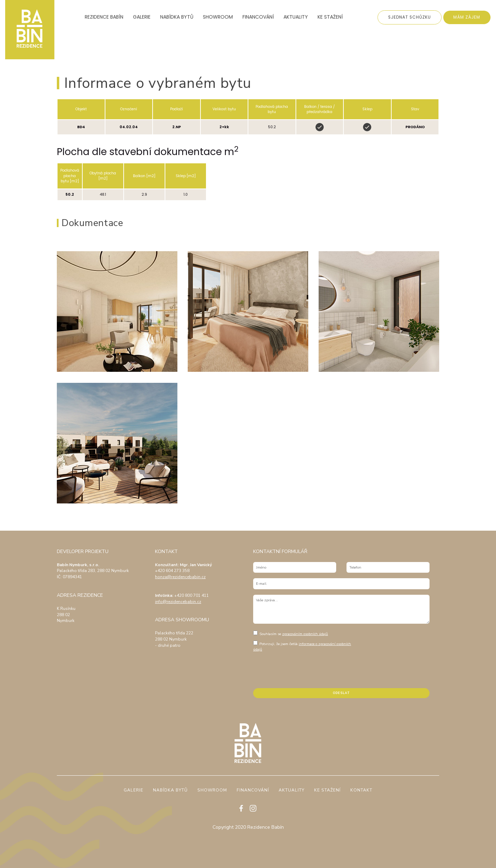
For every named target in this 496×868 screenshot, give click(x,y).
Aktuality (296, 17)
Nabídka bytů (177, 17)
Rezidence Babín (104, 17)
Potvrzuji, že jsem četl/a (302, 646)
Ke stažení (330, 17)
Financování (258, 17)
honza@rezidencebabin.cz (180, 577)
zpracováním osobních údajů (305, 634)
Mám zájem (467, 17)
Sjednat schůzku (410, 17)
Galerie (142, 17)
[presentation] (306, 669)
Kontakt (361, 790)
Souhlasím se (291, 634)
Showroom (218, 17)
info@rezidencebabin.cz (178, 602)
